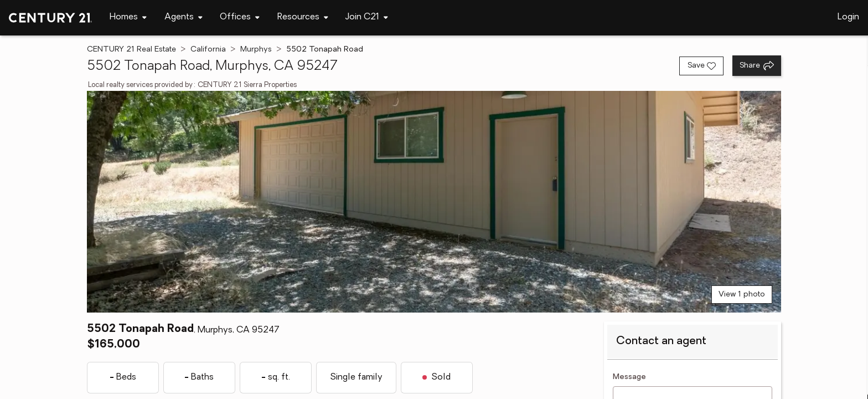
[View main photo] (434, 202)
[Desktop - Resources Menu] (303, 17)
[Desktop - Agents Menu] (184, 17)
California (208, 50)
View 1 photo (742, 295)
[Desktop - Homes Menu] (128, 17)
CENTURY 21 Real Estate (131, 50)
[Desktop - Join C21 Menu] (367, 17)
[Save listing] (701, 66)
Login (848, 17)
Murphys (256, 50)
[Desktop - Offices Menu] (240, 17)
